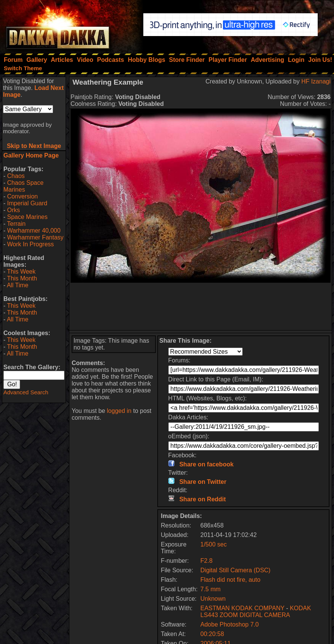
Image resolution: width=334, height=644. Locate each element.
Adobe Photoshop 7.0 (230, 624)
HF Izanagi (316, 81)
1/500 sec (214, 544)
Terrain (16, 224)
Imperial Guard (27, 203)
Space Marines (27, 217)
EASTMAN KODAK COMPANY (243, 608)
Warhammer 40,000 (34, 231)
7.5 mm (211, 589)
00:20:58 (212, 634)
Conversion (23, 196)
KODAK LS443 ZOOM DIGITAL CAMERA (256, 612)
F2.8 (207, 561)
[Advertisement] (201, 306)
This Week (21, 272)
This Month (22, 278)
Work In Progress (31, 244)
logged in (119, 411)
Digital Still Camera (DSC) (236, 570)
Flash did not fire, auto (231, 580)
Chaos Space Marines (24, 186)
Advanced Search (26, 392)
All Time (18, 285)
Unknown (213, 599)
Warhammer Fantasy (35, 237)
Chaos (16, 176)
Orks (14, 210)
